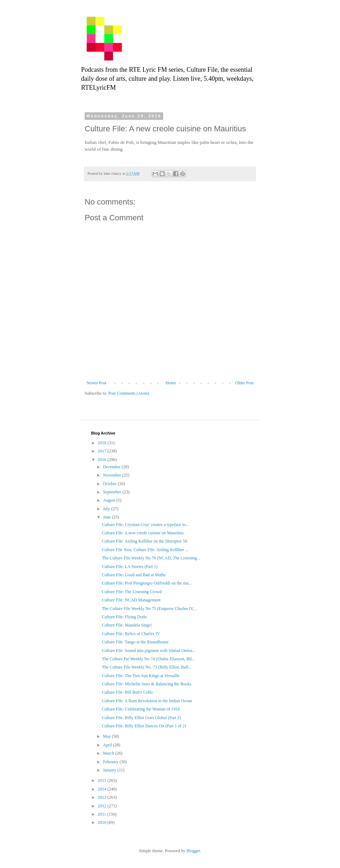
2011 (103, 814)
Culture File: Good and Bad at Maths (134, 575)
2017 (103, 451)
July (107, 509)
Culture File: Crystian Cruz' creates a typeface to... (145, 525)
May (107, 736)
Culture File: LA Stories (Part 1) (130, 567)
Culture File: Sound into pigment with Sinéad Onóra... (149, 651)
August (110, 500)
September (113, 492)
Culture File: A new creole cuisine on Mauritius (143, 533)
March (109, 753)
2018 (103, 443)
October (110, 484)
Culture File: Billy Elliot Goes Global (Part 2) (141, 718)
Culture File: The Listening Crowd (132, 592)
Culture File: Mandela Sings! (127, 625)
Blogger (193, 851)
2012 (103, 806)
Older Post (244, 383)
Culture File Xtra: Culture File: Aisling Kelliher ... (145, 550)
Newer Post (96, 383)
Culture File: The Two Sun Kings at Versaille (141, 676)
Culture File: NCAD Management (131, 600)
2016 (103, 460)
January (110, 770)
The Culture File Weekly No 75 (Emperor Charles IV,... (150, 609)
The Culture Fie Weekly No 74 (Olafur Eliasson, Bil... (148, 659)
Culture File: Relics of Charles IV (131, 634)
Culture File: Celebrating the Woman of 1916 (141, 709)
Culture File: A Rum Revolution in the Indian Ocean (147, 701)
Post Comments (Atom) (129, 393)
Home (171, 383)
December (112, 467)
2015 (103, 780)
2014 (103, 789)
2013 (103, 797)
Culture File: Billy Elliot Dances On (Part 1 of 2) (144, 726)
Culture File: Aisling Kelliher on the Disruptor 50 (145, 541)
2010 (103, 822)
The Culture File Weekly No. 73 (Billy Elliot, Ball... (147, 667)
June (107, 517)
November (113, 475)
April (108, 745)
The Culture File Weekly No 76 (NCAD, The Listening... (151, 558)
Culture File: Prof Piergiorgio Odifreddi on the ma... (147, 583)
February (111, 762)
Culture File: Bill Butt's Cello (127, 692)
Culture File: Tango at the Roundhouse (135, 642)
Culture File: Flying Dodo (124, 617)
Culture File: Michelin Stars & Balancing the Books (147, 684)
